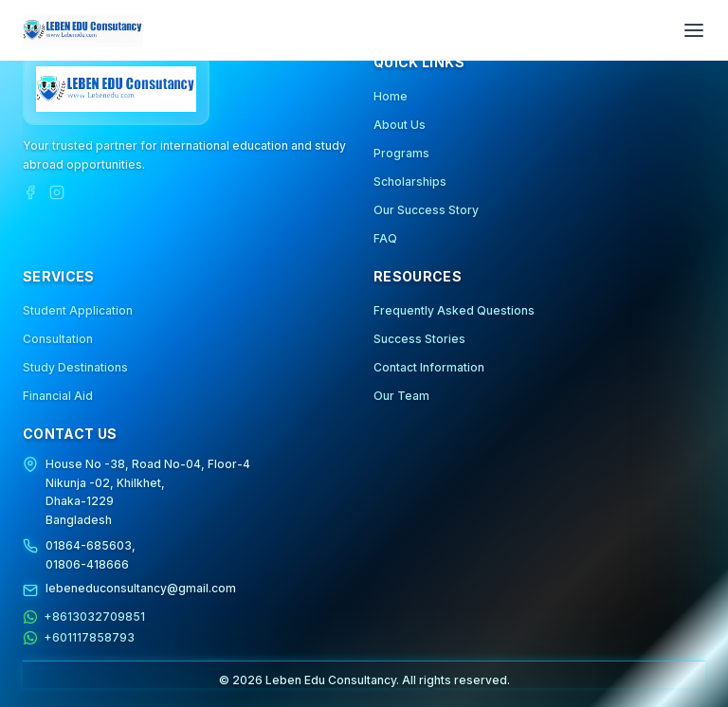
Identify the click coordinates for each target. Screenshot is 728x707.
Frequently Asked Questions (454, 310)
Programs (401, 153)
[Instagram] (57, 192)
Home (391, 96)
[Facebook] (30, 192)
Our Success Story (426, 210)
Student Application (78, 310)
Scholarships (410, 181)
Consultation (58, 339)
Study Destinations (75, 367)
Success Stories (419, 339)
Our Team (401, 396)
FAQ (385, 238)
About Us (400, 125)
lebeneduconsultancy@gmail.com (141, 588)
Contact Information (429, 367)
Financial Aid (58, 396)
